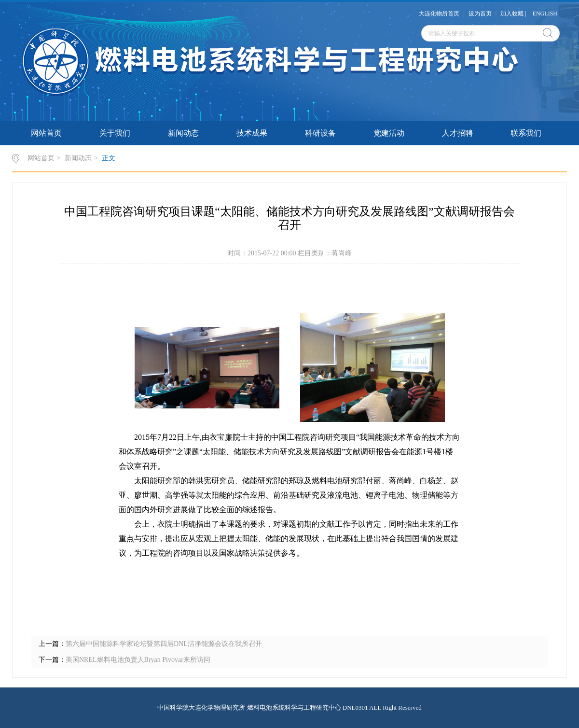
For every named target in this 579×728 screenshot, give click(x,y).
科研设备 (320, 133)
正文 (109, 158)
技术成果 (252, 133)
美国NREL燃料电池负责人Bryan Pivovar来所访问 (138, 660)
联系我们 (526, 133)
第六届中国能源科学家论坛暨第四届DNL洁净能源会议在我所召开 (164, 644)
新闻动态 (183, 133)
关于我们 (115, 133)
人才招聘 (457, 133)
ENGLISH (545, 14)
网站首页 (46, 133)
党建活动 (389, 133)
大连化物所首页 (439, 14)
